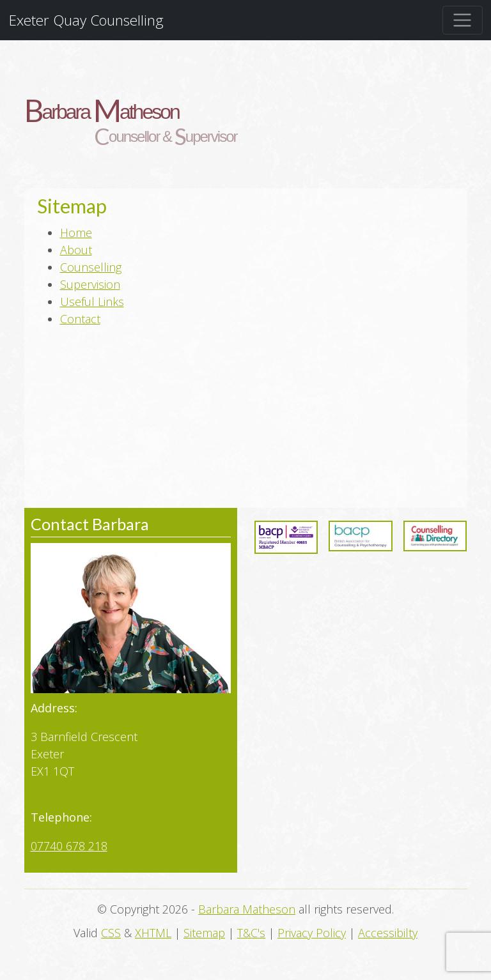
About (76, 250)
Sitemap (204, 933)
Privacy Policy (312, 933)
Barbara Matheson (247, 909)
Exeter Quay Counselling (86, 20)
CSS (111, 933)
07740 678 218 (69, 846)
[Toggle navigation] (463, 20)
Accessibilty (388, 933)
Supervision (90, 284)
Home (76, 233)
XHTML (153, 933)
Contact (80, 319)
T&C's (251, 933)
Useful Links (92, 302)
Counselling (91, 267)
